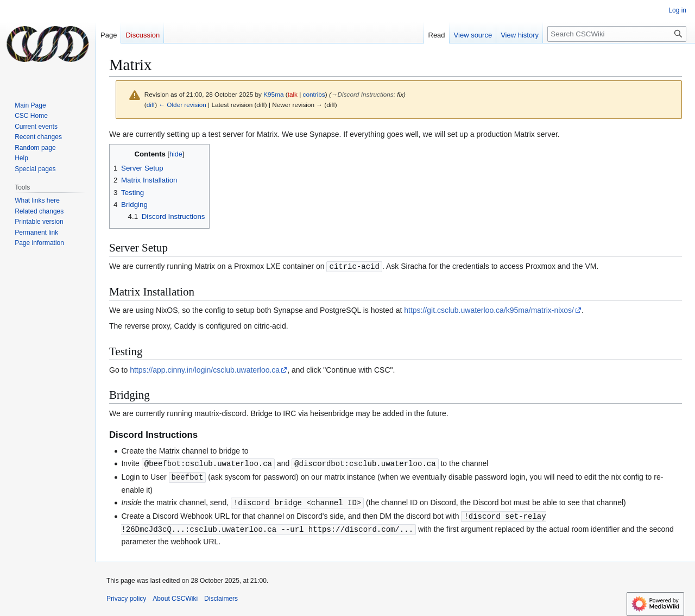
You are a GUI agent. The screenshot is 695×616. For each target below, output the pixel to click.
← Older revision (182, 105)
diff (151, 105)
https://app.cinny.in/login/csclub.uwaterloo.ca (205, 369)
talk (293, 94)
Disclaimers (221, 595)
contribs (314, 94)
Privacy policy (126, 595)
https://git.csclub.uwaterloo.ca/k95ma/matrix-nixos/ (489, 310)
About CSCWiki (175, 595)
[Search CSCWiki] (617, 34)
